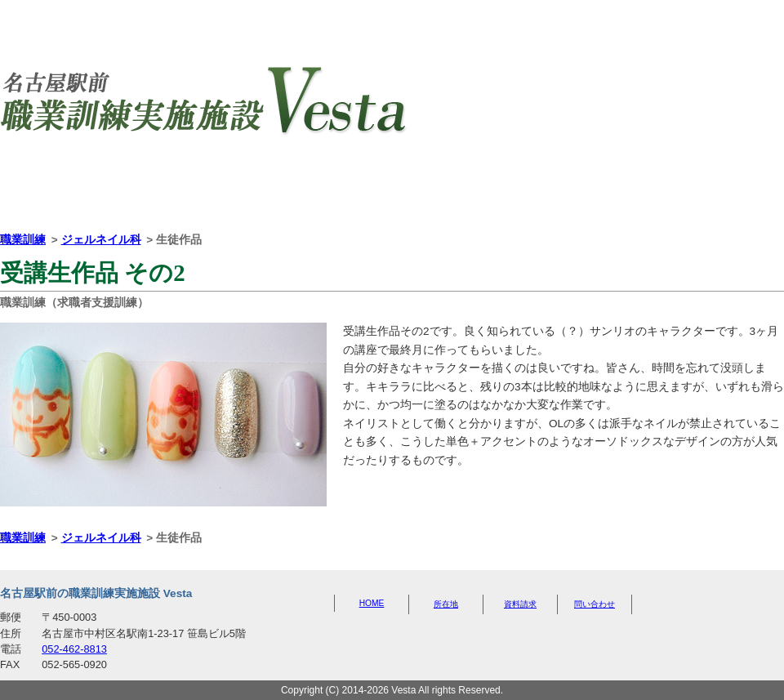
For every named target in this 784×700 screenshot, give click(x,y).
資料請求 (491, 189)
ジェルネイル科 (101, 240)
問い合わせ (686, 189)
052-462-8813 (74, 649)
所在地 (295, 189)
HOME (99, 187)
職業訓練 (23, 240)
